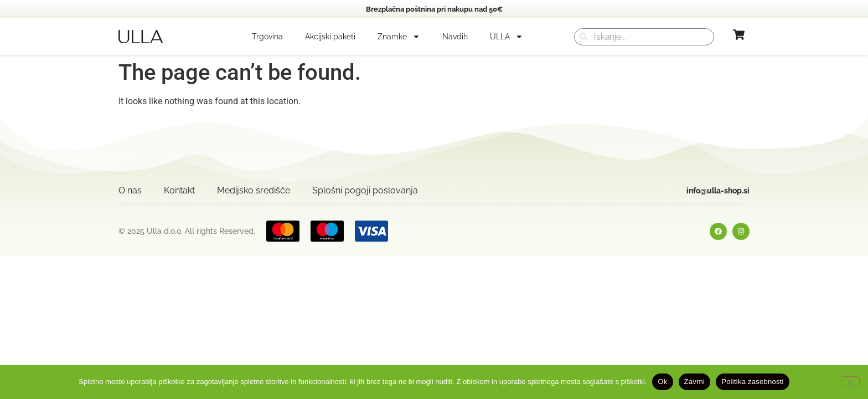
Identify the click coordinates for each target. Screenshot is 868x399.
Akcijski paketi (330, 37)
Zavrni (695, 382)
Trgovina (267, 37)
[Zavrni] (850, 381)
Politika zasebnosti (752, 382)
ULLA (507, 37)
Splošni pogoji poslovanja (365, 190)
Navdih (455, 37)
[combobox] (644, 37)
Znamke (399, 37)
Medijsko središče (254, 190)
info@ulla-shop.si (718, 191)
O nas (130, 190)
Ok (662, 382)
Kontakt (179, 190)
